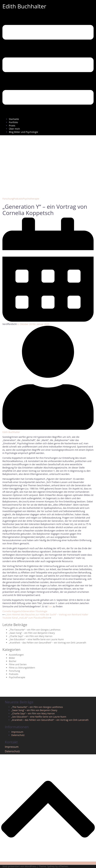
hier (50, 606)
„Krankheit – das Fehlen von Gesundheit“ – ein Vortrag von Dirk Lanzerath (48, 643)
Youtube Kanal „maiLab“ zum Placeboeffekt (25, 618)
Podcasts (18, 199)
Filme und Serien (18, 664)
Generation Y (30, 611)
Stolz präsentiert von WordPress (19, 866)
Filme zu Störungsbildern (22, 668)
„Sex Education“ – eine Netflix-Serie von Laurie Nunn (36, 639)
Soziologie (42, 611)
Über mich (14, 129)
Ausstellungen (16, 655)
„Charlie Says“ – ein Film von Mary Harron (31, 636)
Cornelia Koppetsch (13, 611)
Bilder (12, 658)
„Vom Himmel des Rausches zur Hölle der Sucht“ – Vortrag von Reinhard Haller (47, 614)
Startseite (14, 119)
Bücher (13, 661)
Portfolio (13, 122)
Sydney (51, 866)
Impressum (17, 732)
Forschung (8, 199)
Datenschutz (18, 735)
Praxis (12, 126)
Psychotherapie (31, 199)
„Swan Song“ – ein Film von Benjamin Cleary (32, 633)
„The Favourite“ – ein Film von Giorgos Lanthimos (35, 630)
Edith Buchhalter (24, 6)
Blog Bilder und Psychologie (23, 132)
